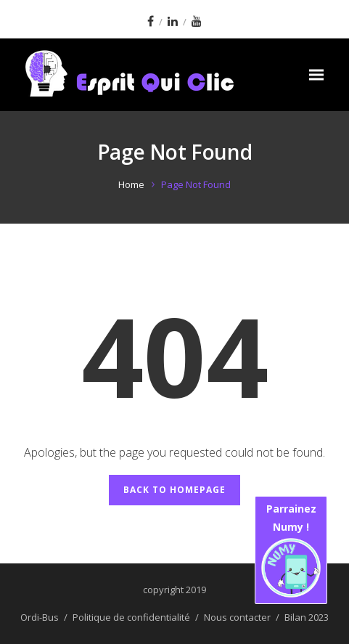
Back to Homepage (174, 490)
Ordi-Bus (40, 617)
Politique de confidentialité (131, 617)
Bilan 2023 (307, 617)
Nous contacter (237, 617)
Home (131, 184)
